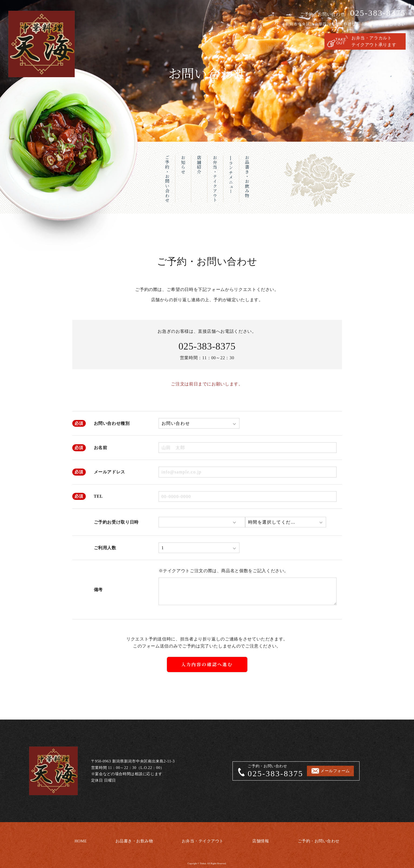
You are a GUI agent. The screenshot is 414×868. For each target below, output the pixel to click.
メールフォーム (337, 771)
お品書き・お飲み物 (133, 839)
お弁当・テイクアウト (203, 839)
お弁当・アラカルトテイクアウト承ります (374, 41)
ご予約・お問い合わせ (319, 839)
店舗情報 (261, 839)
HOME (79, 839)
